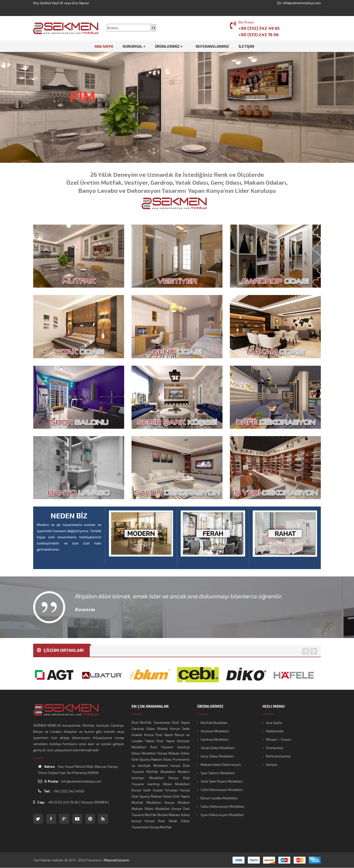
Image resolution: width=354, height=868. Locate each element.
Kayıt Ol (58, 3)
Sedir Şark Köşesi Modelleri (222, 781)
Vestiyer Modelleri (215, 731)
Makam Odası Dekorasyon (221, 764)
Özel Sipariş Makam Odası (152, 759)
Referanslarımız (278, 756)
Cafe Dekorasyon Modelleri (222, 790)
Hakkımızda (275, 731)
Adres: (47, 766)
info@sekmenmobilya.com (302, 3)
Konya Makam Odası (174, 753)
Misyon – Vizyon (279, 739)
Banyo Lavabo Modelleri (219, 798)
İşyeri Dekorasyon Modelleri (222, 815)
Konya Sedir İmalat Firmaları (155, 790)
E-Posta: (48, 781)
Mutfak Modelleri (214, 723)
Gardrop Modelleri (215, 739)
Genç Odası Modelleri (217, 756)
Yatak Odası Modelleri (218, 748)
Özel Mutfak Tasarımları (151, 722)
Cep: (39, 802)
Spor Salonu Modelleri (218, 773)
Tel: (44, 791)
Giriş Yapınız (80, 3)
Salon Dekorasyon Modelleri (222, 806)
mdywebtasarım (117, 860)
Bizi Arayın (246, 22)
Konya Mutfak (161, 827)
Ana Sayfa (274, 723)
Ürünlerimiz (275, 748)
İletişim (272, 764)
